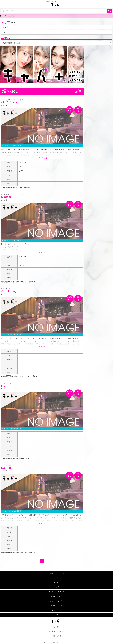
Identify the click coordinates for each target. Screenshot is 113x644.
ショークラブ (56, 610)
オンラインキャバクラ (56, 592)
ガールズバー (56, 578)
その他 (57, 615)
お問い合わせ (56, 636)
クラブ (57, 587)
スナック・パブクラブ (56, 601)
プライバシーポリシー (56, 631)
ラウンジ (57, 583)
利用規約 (57, 627)
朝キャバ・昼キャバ (56, 596)
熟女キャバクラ (56, 606)
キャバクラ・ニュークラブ (57, 573)
